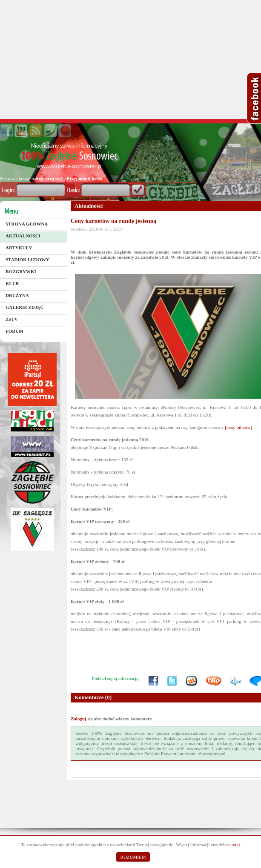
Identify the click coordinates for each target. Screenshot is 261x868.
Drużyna (17, 295)
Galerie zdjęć (25, 307)
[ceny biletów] (238, 427)
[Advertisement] (130, 60)
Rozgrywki (21, 271)
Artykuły (19, 248)
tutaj (236, 845)
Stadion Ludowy (27, 260)
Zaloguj (79, 719)
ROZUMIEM (133, 857)
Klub (12, 283)
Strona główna (27, 224)
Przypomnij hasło (85, 178)
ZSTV (12, 319)
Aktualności (23, 236)
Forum (14, 331)
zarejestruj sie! (47, 178)
